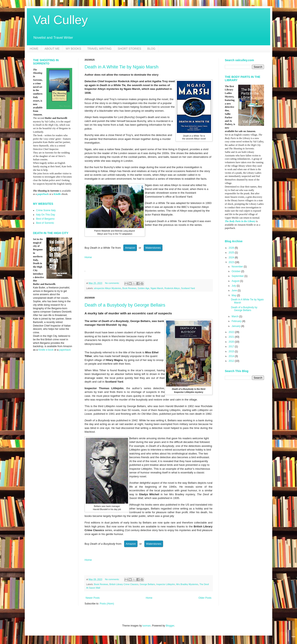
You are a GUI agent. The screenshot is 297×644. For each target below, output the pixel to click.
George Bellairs (147, 584)
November (238, 267)
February (237, 321)
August (236, 281)
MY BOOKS (73, 49)
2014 (232, 356)
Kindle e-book (46, 350)
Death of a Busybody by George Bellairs (125, 305)
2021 (232, 337)
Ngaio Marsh (157, 288)
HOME (34, 49)
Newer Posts (93, 598)
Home (88, 257)
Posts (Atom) (107, 604)
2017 (232, 347)
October (236, 271)
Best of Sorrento (45, 223)
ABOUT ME (52, 49)
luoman (147, 626)
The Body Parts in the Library (240, 221)
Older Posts (205, 598)
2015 (232, 351)
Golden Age (144, 288)
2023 (232, 262)
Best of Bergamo (45, 219)
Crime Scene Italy (46, 210)
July (234, 286)
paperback (43, 194)
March (235, 316)
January (236, 326)
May (234, 295)
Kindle (57, 194)
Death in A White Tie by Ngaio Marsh (121, 67)
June (235, 290)
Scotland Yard (188, 288)
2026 (232, 248)
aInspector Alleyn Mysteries (108, 288)
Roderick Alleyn (172, 288)
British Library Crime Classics (124, 584)
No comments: (113, 283)
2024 (232, 258)
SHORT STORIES (130, 49)
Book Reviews (129, 288)
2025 (232, 253)
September (238, 276)
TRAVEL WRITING (99, 49)
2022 (232, 332)
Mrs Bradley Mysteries (187, 584)
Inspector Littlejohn (166, 584)
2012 (232, 361)
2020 (232, 342)
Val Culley (60, 20)
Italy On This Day (46, 215)
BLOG (151, 49)
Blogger (170, 626)
